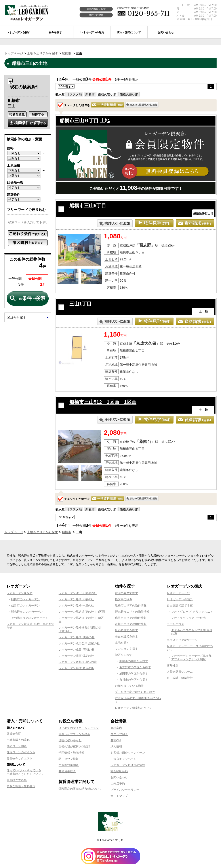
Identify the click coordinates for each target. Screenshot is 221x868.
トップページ (14, 53)
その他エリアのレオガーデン (30, 618)
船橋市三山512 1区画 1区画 (103, 402)
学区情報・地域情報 (71, 753)
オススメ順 (74, 94)
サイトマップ (119, 796)
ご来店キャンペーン (123, 759)
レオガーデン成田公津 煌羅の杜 (79, 643)
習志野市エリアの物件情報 (132, 612)
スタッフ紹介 (119, 734)
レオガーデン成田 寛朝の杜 (77, 650)
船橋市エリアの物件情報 (131, 605)
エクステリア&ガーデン (182, 640)
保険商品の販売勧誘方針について (80, 789)
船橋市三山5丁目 (88, 206)
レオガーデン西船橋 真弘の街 (78, 662)
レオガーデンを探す (20, 593)
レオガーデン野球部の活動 (128, 765)
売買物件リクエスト (20, 758)
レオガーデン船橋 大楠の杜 (76, 599)
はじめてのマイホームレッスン (79, 728)
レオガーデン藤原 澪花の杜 (76, 656)
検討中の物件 (96, 15)
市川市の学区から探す (134, 680)
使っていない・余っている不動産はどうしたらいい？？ (25, 772)
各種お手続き (67, 771)
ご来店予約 (118, 784)
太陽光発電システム (180, 672)
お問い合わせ (119, 777)
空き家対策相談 (69, 765)
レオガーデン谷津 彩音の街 (76, 668)
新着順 (90, 94)
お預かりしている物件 (129, 686)
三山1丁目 (80, 304)
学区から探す (124, 655)
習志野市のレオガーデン (27, 612)
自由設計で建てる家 (180, 605)
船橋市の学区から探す (134, 661)
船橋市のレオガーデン (25, 599)
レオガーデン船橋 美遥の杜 (77, 637)
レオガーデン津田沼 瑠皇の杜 (78, 593)
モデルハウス (175, 624)
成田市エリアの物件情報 (131, 618)
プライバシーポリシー (125, 790)
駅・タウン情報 (69, 759)
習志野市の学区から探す (135, 667)
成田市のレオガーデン (25, 605)
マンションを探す (126, 649)
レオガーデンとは (178, 593)
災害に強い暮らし (70, 740)
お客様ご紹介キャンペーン (128, 753)
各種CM (116, 740)
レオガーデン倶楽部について (134, 708)
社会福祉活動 (119, 771)
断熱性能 (173, 666)
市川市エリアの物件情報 (131, 624)
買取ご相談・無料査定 (21, 786)
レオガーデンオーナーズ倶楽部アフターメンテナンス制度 (191, 658)
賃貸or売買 (14, 734)
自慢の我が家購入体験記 (74, 747)
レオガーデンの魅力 (180, 599)
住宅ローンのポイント (21, 752)
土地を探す (122, 643)
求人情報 (116, 747)
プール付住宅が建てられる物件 (135, 692)
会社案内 (116, 728)
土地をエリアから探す (42, 53)
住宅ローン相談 (17, 746)
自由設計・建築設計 (180, 678)
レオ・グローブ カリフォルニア (192, 612)
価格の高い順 (129, 94)
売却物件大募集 (17, 780)
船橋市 (67, 53)
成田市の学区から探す (134, 673)
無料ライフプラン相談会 (74, 734)
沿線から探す (17, 318)
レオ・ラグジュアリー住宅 (189, 618)
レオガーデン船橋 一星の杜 (76, 605)
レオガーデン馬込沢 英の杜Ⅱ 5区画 (82, 612)
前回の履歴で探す (96, 9)
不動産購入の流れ (18, 740)
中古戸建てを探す (126, 636)
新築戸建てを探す (126, 630)
